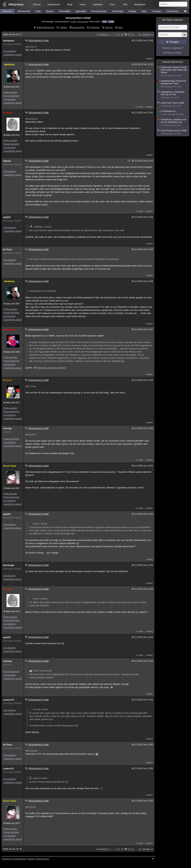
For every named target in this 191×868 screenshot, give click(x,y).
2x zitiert (139, 211)
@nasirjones (32, 119)
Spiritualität (81, 11)
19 (126, 34)
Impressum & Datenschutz (14, 859)
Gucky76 (8, 113)
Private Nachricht (11, 96)
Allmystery (16, 4)
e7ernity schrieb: (39, 709)
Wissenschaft (24, 11)
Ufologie (132, 11)
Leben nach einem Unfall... (173, 105)
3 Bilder (63, 27)
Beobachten (78, 27)
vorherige (104, 34)
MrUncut (8, 380)
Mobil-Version (43, 859)
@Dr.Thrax (31, 386)
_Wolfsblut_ (9, 64)
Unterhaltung (172, 11)
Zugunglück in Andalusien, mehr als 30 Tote (173, 95)
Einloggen (174, 42)
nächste (146, 34)
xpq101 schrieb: (38, 778)
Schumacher (83, 21)
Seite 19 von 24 (13, 34)
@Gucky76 (31, 47)
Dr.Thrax (8, 250)
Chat (113, 5)
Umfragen (157, 11)
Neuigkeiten (140, 5)
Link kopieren (10, 51)
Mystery (50, 11)
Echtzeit (37, 5)
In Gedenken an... (173, 113)
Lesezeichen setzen (13, 55)
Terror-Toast (10, 466)
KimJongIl (8, 565)
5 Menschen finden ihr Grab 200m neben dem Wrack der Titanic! (173, 72)
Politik (38, 11)
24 (140, 34)
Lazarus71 (9, 700)
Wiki (125, 5)
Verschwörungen (99, 11)
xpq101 (7, 217)
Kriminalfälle (64, 11)
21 (133, 34)
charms (7, 161)
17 (119, 34)
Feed (105, 22)
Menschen (7, 11)
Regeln (31, 859)
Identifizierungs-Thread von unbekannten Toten (173, 84)
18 (122, 34)
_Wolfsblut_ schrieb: (40, 227)
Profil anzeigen (10, 92)
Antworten (95, 27)
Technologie (118, 11)
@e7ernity (30, 807)
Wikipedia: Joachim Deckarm (51, 368)
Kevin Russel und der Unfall (173, 132)
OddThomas (10, 330)
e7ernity (7, 428)
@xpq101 (30, 71)
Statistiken (98, 5)
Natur (144, 11)
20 (129, 34)
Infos (120, 27)
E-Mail (111, 22)
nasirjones (9, 41)
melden (149, 59)
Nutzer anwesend (173, 20)
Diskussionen (54, 5)
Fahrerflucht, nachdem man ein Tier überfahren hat (173, 123)
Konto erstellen (174, 53)
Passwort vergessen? (173, 48)
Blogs (70, 5)
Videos (83, 5)
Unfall (73, 21)
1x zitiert (139, 107)
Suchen (109, 27)
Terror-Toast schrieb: (41, 671)
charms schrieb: (38, 524)
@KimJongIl (31, 751)
